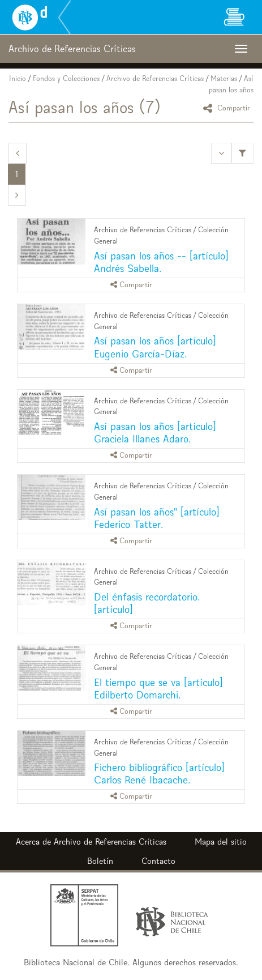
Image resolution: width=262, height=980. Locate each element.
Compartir (228, 108)
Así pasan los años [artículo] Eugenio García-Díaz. (155, 347)
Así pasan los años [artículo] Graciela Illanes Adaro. (155, 433)
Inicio (18, 78)
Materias (224, 78)
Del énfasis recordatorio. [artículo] (147, 603)
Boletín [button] (100, 861)
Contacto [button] (158, 861)
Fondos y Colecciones (66, 78)
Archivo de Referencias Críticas (155, 78)
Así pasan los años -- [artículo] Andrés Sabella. (161, 262)
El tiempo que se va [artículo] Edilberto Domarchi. (158, 689)
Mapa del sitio (221, 841)
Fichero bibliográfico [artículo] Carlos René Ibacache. (159, 774)
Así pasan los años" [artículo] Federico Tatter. (157, 518)
